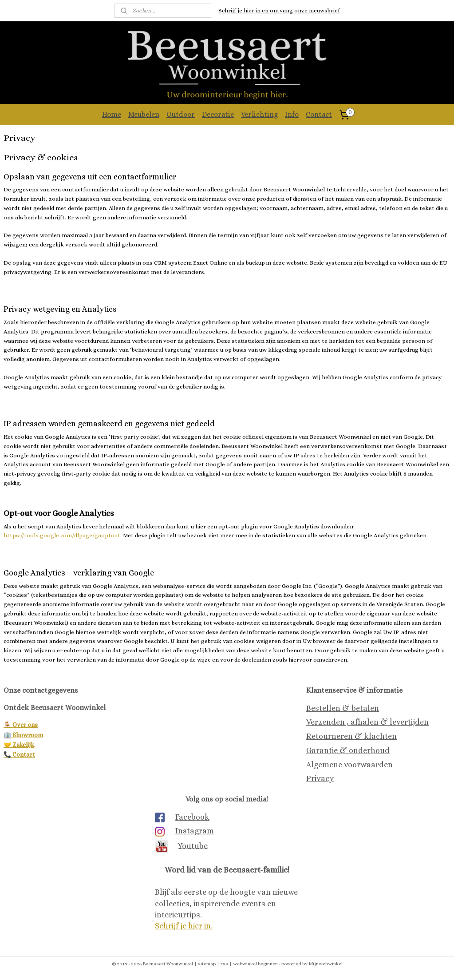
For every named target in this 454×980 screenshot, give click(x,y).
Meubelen (144, 114)
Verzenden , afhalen (342, 722)
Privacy (320, 778)
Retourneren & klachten (351, 736)
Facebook (192, 817)
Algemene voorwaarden (349, 765)
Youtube (193, 845)
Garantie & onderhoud (348, 750)
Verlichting (259, 114)
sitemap (207, 964)
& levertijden (404, 722)
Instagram (195, 831)
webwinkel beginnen (255, 964)
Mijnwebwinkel (326, 964)
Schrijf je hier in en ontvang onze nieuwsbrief (279, 10)
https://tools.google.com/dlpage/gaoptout (62, 535)
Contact (319, 114)
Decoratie (218, 114)
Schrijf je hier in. (184, 926)
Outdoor (181, 114)
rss (224, 964)
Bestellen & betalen (343, 708)
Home (112, 114)
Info (292, 114)
